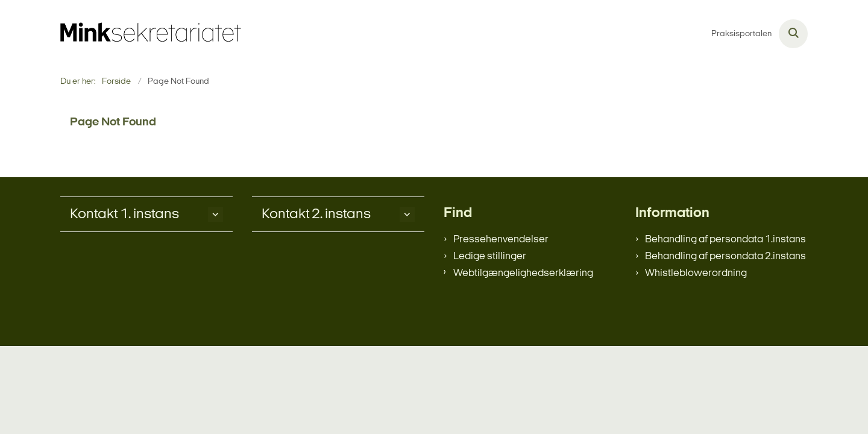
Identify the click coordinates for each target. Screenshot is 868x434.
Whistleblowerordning (696, 273)
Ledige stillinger (490, 256)
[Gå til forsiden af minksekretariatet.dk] (151, 33)
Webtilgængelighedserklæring (523, 273)
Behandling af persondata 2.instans (725, 256)
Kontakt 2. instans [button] (316, 215)
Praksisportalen (741, 34)
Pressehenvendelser (501, 240)
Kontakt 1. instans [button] (124, 215)
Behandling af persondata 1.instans (725, 240)
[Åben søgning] (793, 34)
